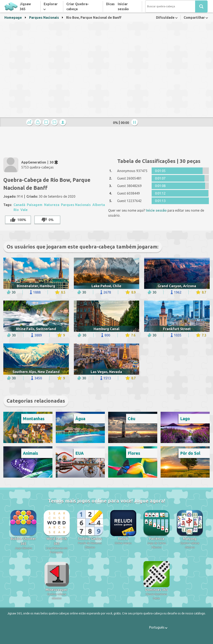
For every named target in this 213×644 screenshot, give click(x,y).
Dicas (110, 4)
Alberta (99, 205)
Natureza (52, 205)
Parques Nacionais (44, 17)
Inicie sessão (156, 210)
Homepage (13, 17)
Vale (24, 210)
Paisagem (35, 205)
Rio (16, 210)
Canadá (19, 205)
